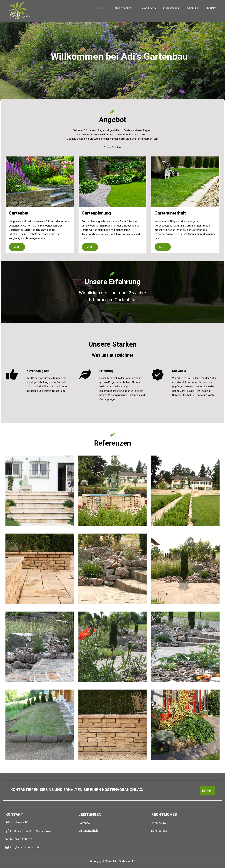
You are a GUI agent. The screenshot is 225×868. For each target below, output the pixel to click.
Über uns (193, 8)
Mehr (17, 247)
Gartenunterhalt (88, 831)
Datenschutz (159, 831)
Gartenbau (85, 823)
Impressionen (171, 8)
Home (101, 8)
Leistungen (147, 8)
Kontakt (211, 8)
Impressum (159, 823)
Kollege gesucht (123, 8)
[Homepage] (20, 5)
